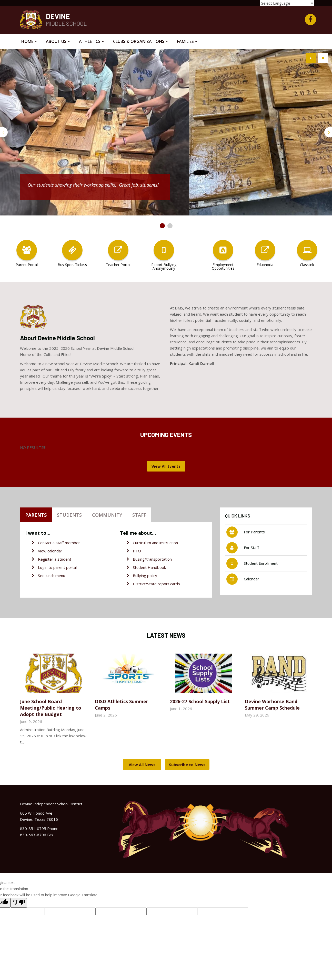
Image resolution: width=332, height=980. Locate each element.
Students (69, 515)
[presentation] (4, 132)
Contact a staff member (59, 543)
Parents (36, 515)
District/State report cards (156, 584)
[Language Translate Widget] (287, 3)
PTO (137, 551)
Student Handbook (149, 567)
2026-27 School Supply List (200, 701)
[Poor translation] (19, 903)
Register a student (55, 559)
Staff (139, 515)
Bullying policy (145, 576)
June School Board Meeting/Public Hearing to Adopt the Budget (51, 708)
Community (107, 515)
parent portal (65, 567)
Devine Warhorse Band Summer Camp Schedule (272, 705)
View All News (142, 765)
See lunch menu (52, 576)
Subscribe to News (187, 765)
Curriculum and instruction (155, 543)
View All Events (166, 466)
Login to (46, 567)
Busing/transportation (152, 559)
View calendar (50, 551)
